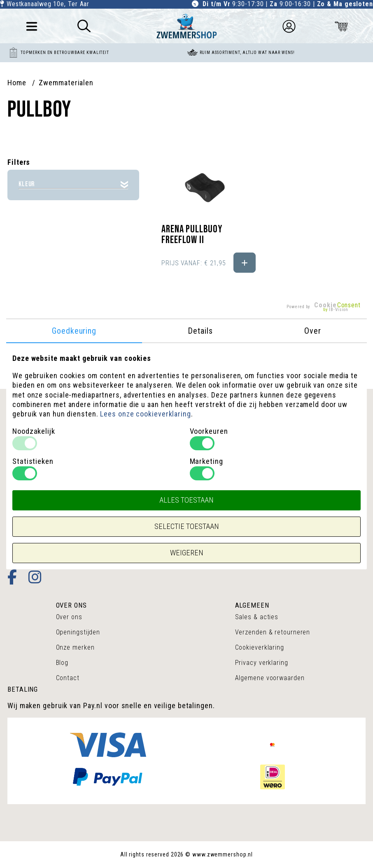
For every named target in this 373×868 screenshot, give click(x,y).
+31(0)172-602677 (38, 527)
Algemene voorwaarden (270, 678)
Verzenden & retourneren (273, 632)
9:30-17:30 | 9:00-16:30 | (288, 4)
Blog (62, 663)
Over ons (69, 617)
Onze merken (75, 647)
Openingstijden (78, 632)
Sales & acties (257, 617)
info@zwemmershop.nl (45, 539)
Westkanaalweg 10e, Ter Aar (48, 4)
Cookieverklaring (260, 647)
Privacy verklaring (262, 663)
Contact (68, 678)
